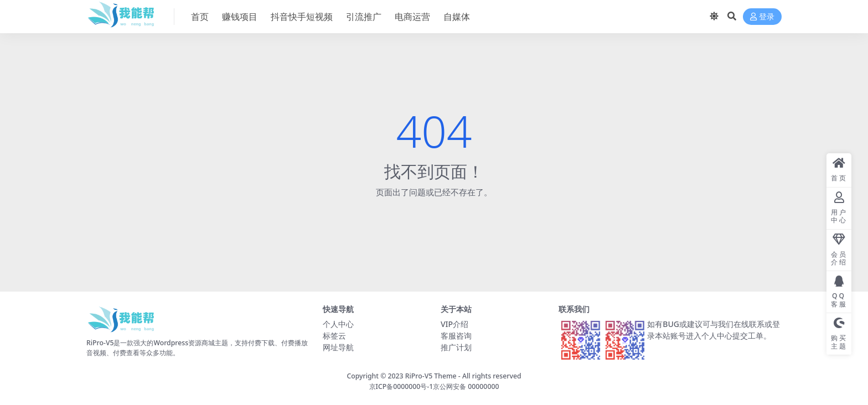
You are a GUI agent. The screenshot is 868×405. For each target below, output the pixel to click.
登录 (762, 17)
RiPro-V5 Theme (431, 376)
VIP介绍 (454, 324)
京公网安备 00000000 (466, 386)
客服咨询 (456, 336)
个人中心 (338, 324)
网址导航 (338, 347)
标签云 (334, 336)
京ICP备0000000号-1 (401, 386)
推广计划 (456, 347)
